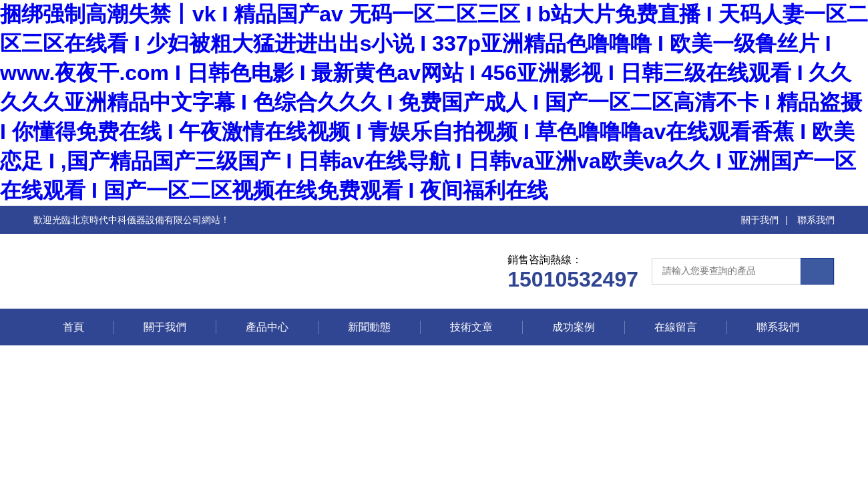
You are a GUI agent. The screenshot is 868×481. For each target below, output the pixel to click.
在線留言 (676, 327)
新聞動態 (369, 327)
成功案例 (574, 327)
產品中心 (267, 327)
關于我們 (760, 220)
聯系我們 (816, 220)
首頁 (73, 327)
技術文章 (471, 327)
